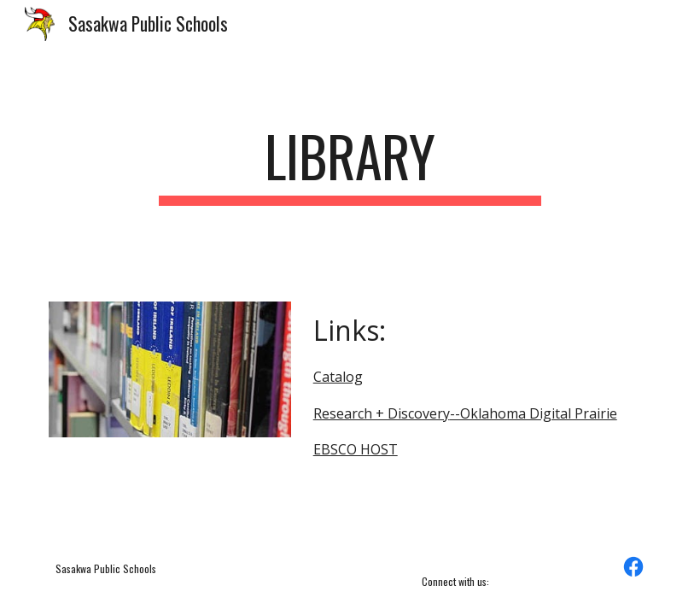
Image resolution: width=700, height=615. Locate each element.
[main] (350, 164)
